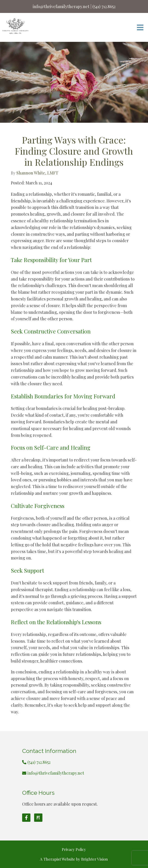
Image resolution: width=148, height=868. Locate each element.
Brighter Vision (95, 859)
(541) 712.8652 (39, 762)
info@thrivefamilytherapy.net (56, 773)
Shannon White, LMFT (37, 173)
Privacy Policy (74, 849)
